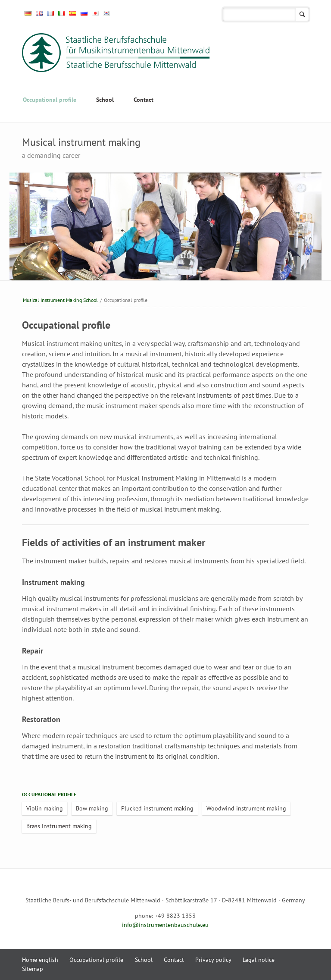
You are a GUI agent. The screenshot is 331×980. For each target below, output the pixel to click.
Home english (40, 960)
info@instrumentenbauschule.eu (165, 925)
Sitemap (33, 969)
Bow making (92, 808)
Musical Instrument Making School (60, 300)
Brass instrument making (59, 826)
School (105, 100)
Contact (144, 100)
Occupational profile (50, 100)
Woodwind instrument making (246, 808)
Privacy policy (213, 960)
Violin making (45, 808)
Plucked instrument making (157, 808)
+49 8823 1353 (175, 916)
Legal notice (259, 960)
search (302, 14)
